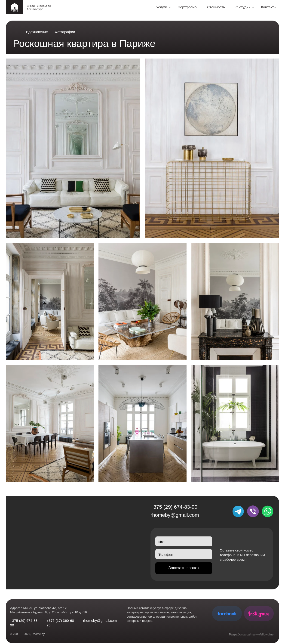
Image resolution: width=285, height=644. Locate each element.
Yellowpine (266, 634)
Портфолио (187, 7)
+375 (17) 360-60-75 (61, 623)
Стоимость (216, 7)
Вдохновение (37, 32)
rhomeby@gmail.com (175, 515)
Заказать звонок (184, 568)
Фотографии (65, 32)
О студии (243, 7)
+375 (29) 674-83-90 (174, 507)
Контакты (269, 7)
